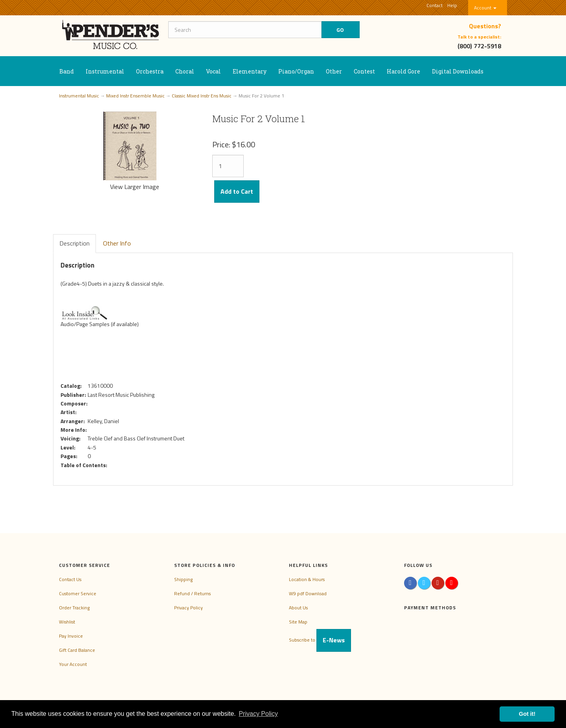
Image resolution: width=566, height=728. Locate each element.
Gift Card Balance (77, 650)
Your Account (73, 664)
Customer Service (78, 593)
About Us (298, 608)
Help (452, 5)
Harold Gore (403, 71)
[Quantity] (228, 166)
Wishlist (67, 622)
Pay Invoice (71, 636)
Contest (364, 71)
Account (485, 8)
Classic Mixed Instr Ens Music (202, 96)
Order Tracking (74, 608)
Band (67, 71)
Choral (185, 71)
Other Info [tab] (117, 243)
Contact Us (70, 579)
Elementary (250, 71)
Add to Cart (237, 191)
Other (334, 71)
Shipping (183, 579)
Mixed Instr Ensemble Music (135, 96)
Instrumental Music (79, 96)
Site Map (298, 622)
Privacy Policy (188, 608)
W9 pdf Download (308, 593)
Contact (435, 5)
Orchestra (150, 71)
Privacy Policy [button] (258, 714)
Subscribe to (320, 640)
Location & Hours (307, 579)
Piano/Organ (296, 71)
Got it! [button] (527, 714)
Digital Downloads (458, 71)
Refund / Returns (192, 593)
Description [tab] (74, 243)
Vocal (213, 71)
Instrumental (105, 71)
